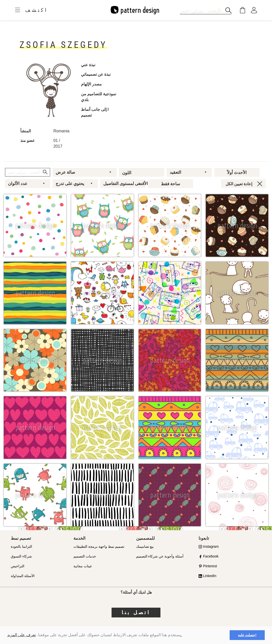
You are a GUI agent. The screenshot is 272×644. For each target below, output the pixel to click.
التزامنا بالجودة (21, 546)
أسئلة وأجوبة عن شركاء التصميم (160, 556)
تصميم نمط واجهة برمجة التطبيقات (99, 546)
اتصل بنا (136, 612)
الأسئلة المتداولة (23, 576)
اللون (127, 173)
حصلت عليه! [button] (247, 635)
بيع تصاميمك (145, 546)
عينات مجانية (83, 566)
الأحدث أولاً (237, 172)
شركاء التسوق (21, 556)
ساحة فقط (170, 184)
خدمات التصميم (85, 556)
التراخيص (18, 566)
